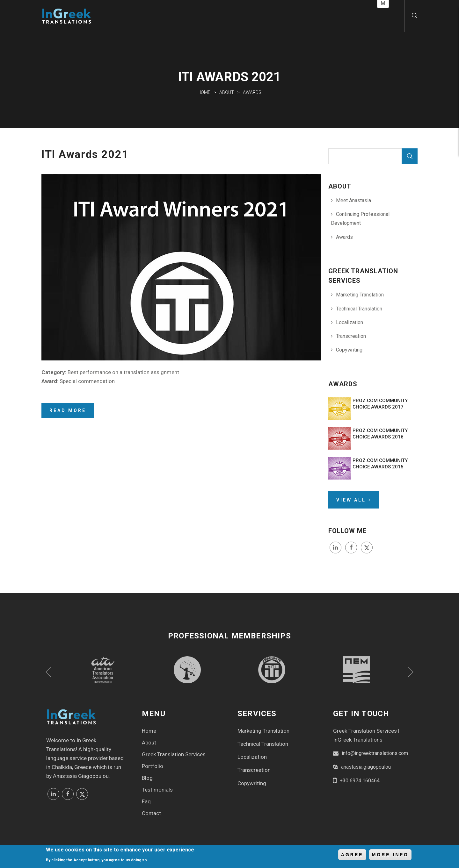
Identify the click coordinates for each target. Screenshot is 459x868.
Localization (350, 322)
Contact (151, 813)
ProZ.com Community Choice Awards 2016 (380, 434)
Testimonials (157, 790)
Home (204, 92)
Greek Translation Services (174, 754)
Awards (252, 92)
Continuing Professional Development (360, 219)
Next (411, 672)
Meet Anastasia (353, 200)
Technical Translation (359, 309)
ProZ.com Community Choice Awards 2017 (380, 404)
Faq (146, 801)
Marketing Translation (360, 295)
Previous (48, 672)
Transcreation (351, 336)
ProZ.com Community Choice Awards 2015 (380, 464)
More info (390, 856)
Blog (147, 778)
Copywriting (349, 350)
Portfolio (153, 766)
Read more (68, 410)
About (227, 92)
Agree (352, 856)
